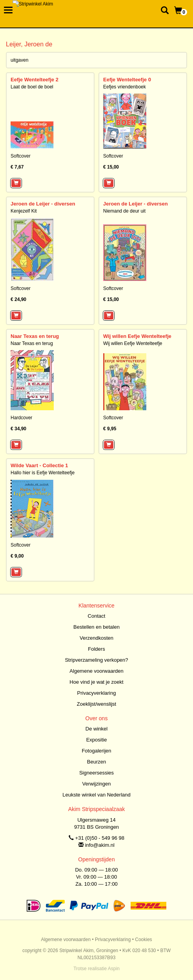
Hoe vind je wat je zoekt (96, 682)
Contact (97, 616)
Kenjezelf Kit (24, 211)
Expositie (97, 740)
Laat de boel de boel (32, 87)
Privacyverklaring (97, 693)
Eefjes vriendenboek (125, 87)
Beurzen (96, 762)
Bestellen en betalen (96, 627)
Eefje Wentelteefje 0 (127, 80)
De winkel (96, 729)
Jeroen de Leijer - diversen (43, 204)
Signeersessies (96, 773)
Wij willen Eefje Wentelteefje (137, 336)
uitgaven (19, 60)
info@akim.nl (100, 845)
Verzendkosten (96, 638)
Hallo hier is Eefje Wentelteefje (43, 473)
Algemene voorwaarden (96, 671)
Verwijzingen (97, 784)
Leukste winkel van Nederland (96, 795)
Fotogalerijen (96, 751)
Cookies (143, 940)
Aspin (114, 969)
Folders (96, 649)
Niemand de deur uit (124, 211)
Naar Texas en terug (35, 336)
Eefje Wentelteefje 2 (35, 80)
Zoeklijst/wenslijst (96, 704)
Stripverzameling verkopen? (96, 660)
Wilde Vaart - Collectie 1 (39, 465)
